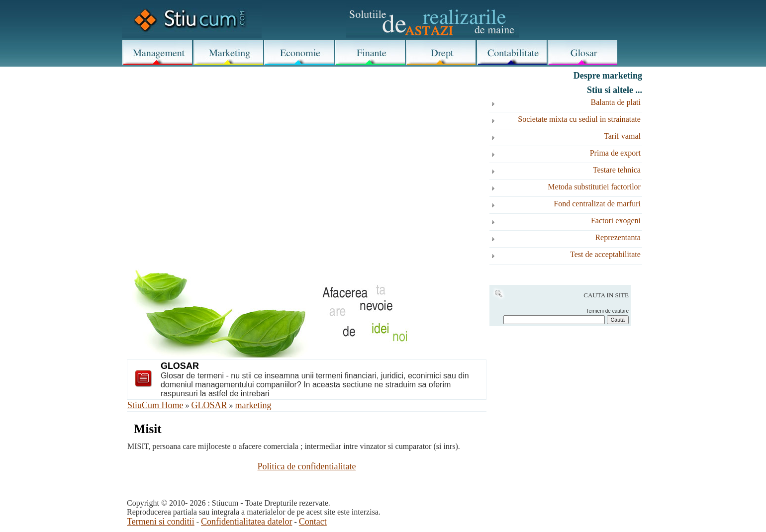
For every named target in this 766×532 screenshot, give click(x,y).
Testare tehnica (617, 170)
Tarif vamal (622, 136)
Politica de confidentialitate (307, 466)
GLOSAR (209, 405)
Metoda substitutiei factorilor (594, 187)
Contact (313, 522)
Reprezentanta (618, 237)
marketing (253, 405)
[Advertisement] (307, 150)
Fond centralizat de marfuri (597, 204)
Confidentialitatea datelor (246, 522)
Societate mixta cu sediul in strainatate (579, 119)
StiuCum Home (155, 405)
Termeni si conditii (161, 522)
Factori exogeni (616, 221)
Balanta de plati (616, 102)
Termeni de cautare (607, 311)
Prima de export (615, 153)
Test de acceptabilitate (605, 254)
